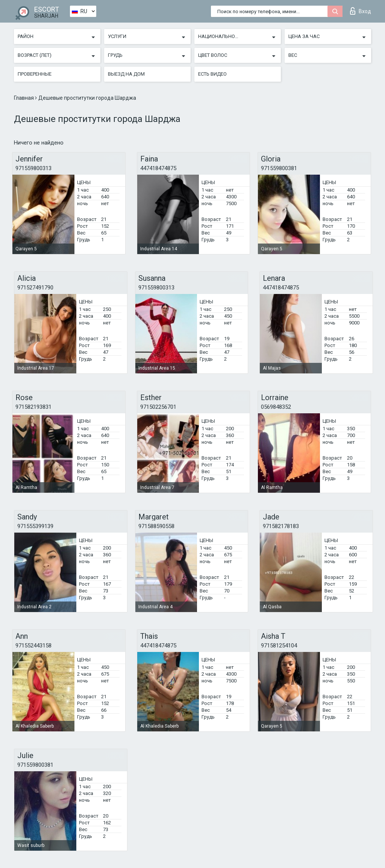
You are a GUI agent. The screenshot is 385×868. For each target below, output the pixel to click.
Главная (24, 98)
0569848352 (276, 407)
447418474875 (158, 168)
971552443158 (33, 646)
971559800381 (279, 168)
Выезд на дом (126, 74)
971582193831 (33, 407)
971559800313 (33, 168)
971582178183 (281, 526)
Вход (361, 11)
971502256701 (158, 407)
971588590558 (156, 526)
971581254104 (279, 646)
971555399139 (35, 526)
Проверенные (35, 74)
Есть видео (212, 74)
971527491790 (35, 288)
